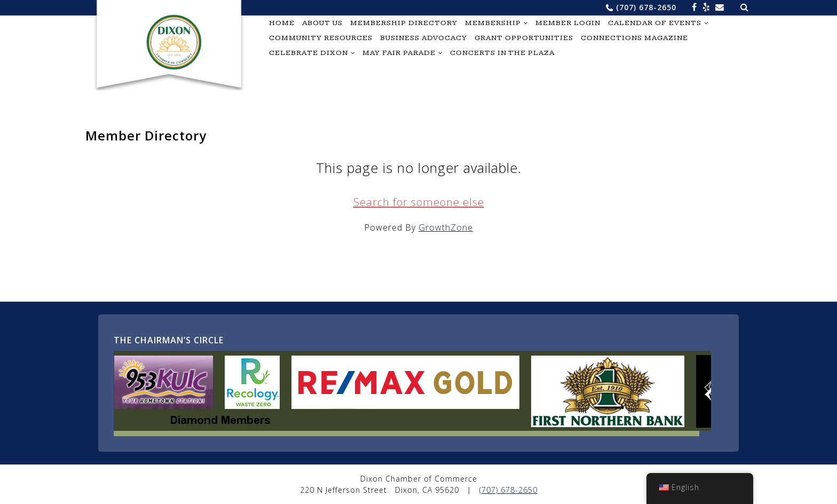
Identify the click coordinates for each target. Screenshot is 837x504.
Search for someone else (419, 202)
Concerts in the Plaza (502, 53)
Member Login (568, 23)
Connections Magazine (634, 38)
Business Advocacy (424, 38)
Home (282, 23)
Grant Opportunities (524, 38)
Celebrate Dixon (309, 53)
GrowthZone (446, 227)
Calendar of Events (655, 23)
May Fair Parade (399, 53)
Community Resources (321, 38)
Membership (493, 23)
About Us (322, 23)
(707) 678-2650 (646, 7)
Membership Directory (404, 23)
